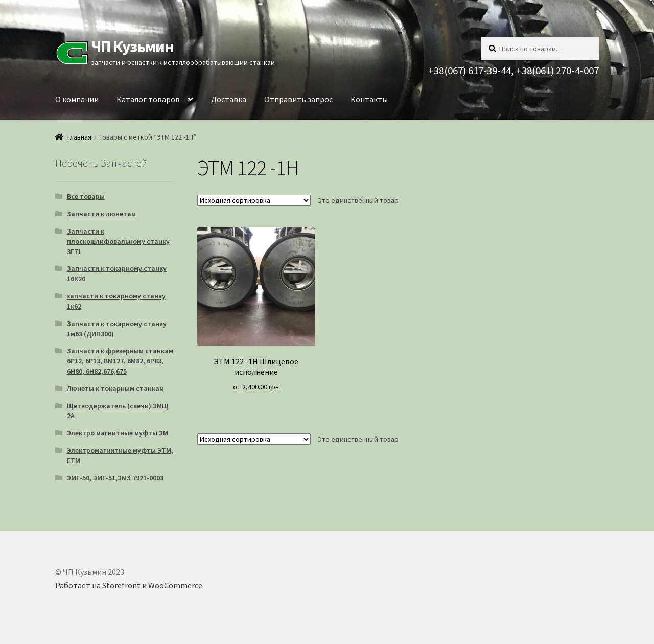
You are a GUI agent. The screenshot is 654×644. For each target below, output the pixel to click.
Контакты (369, 99)
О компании (77, 99)
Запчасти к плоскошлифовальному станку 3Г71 (118, 241)
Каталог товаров (148, 99)
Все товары (86, 196)
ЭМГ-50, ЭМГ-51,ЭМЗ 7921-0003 (115, 478)
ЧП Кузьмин (132, 47)
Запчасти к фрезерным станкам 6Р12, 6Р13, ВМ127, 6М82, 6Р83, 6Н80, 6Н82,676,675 (120, 361)
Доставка (229, 99)
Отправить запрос (298, 99)
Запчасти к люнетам (101, 214)
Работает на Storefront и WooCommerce (129, 585)
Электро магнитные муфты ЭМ (118, 433)
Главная (79, 137)
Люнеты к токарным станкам (115, 388)
